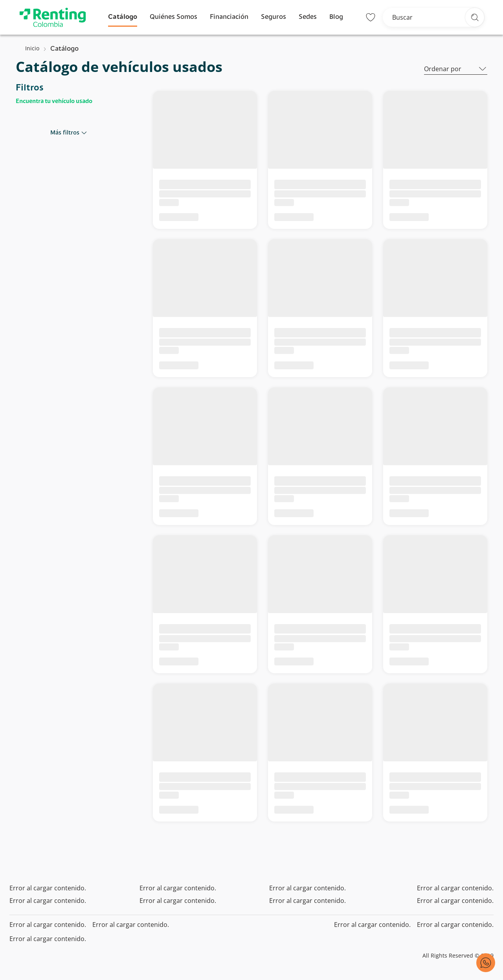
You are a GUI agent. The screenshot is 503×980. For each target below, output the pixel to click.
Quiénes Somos (173, 17)
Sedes (308, 17)
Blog (336, 17)
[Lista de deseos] (371, 17)
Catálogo (123, 17)
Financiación (229, 17)
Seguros (274, 17)
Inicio (32, 48)
